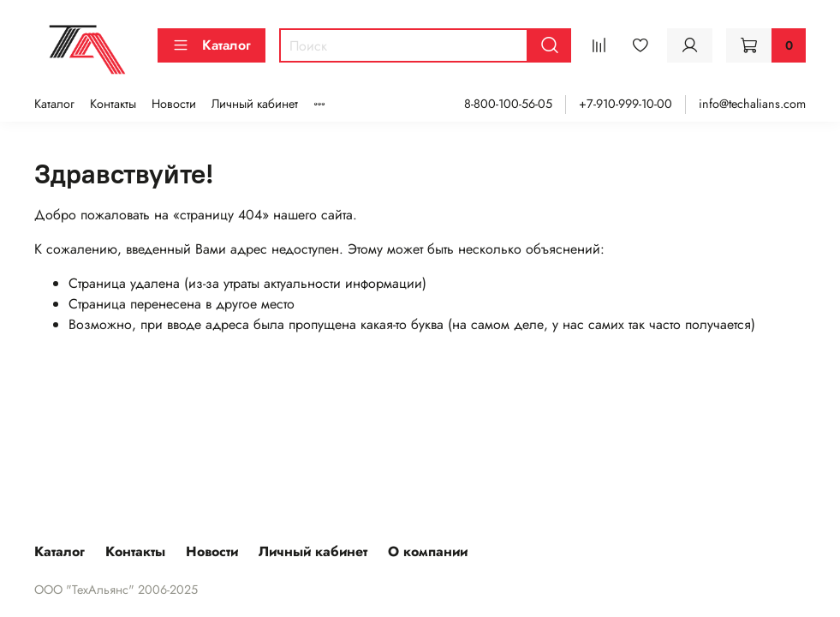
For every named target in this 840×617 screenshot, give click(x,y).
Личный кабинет (255, 104)
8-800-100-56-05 (508, 104)
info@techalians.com (752, 104)
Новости (174, 104)
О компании (428, 551)
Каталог (211, 45)
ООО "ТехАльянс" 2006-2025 (116, 590)
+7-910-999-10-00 (626, 104)
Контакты (113, 104)
